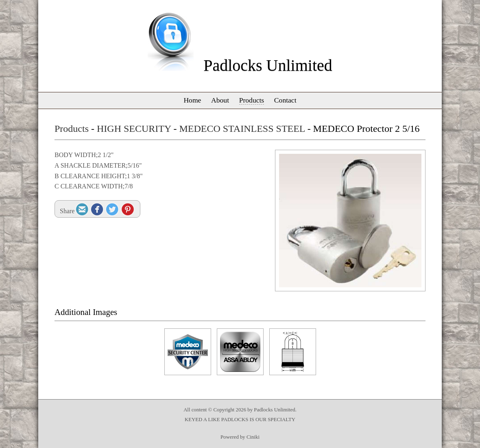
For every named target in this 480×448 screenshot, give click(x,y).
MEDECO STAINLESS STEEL (242, 129)
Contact (285, 100)
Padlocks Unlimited (268, 65)
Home (192, 100)
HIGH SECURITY (134, 129)
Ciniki (253, 437)
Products (252, 100)
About (220, 100)
